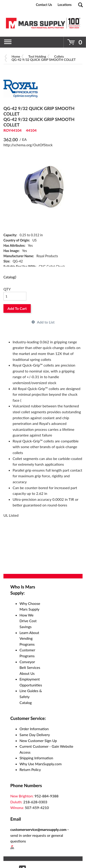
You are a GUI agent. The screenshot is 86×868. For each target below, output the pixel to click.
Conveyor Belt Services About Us (30, 668)
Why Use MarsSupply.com (41, 764)
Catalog (10, 277)
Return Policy (30, 769)
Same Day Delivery (35, 735)
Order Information (34, 729)
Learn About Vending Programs (29, 638)
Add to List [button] (46, 322)
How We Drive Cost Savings (28, 621)
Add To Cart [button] (17, 308)
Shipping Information (36, 758)
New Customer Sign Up (38, 741)
